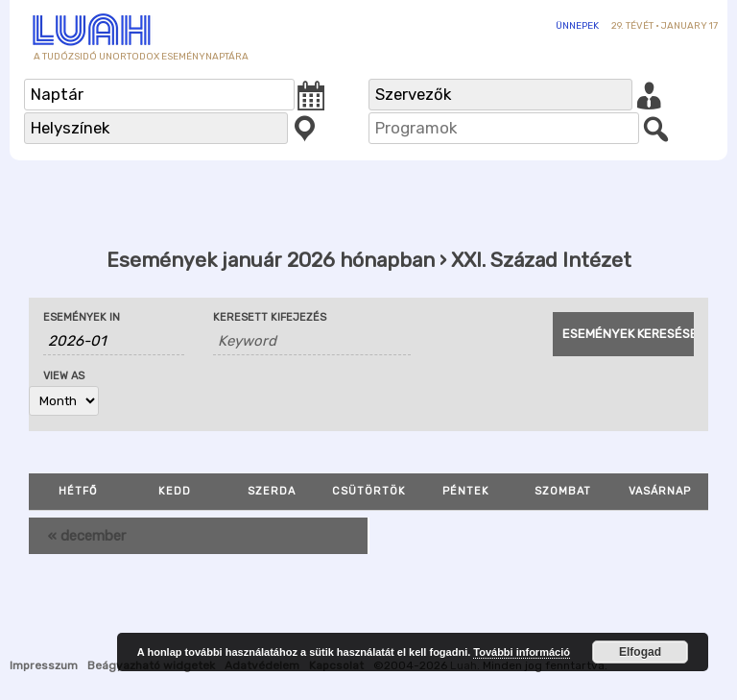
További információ (522, 652)
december (87, 536)
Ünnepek (577, 26)
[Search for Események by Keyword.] (312, 341)
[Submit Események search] (623, 334)
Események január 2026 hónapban (271, 260)
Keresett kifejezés (270, 317)
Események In (82, 317)
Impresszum (44, 665)
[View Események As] (64, 401)
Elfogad (640, 652)
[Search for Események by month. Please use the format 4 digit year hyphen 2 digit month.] (114, 341)
